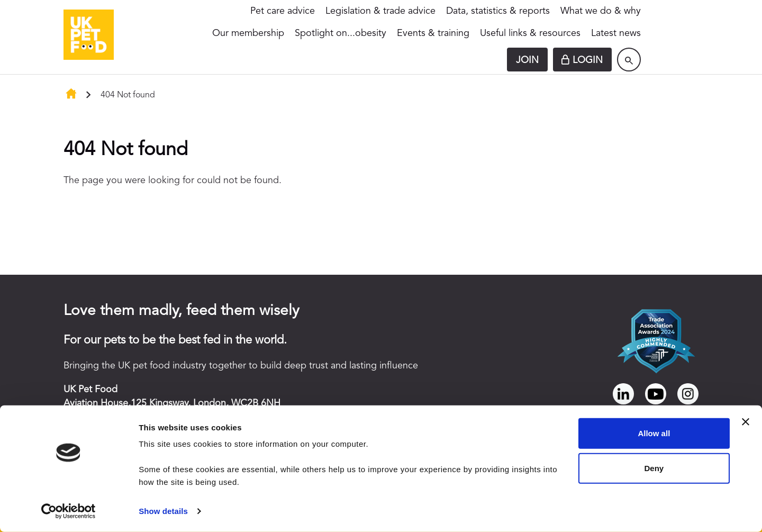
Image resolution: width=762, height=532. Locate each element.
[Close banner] (746, 422)
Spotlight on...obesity (341, 33)
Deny (654, 468)
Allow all (654, 433)
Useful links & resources (530, 33)
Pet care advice (283, 11)
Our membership (248, 33)
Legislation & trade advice (380, 11)
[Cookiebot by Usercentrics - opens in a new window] (69, 511)
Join (527, 60)
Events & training (433, 33)
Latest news (616, 33)
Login (588, 60)
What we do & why (601, 11)
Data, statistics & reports (498, 11)
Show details (163, 511)
